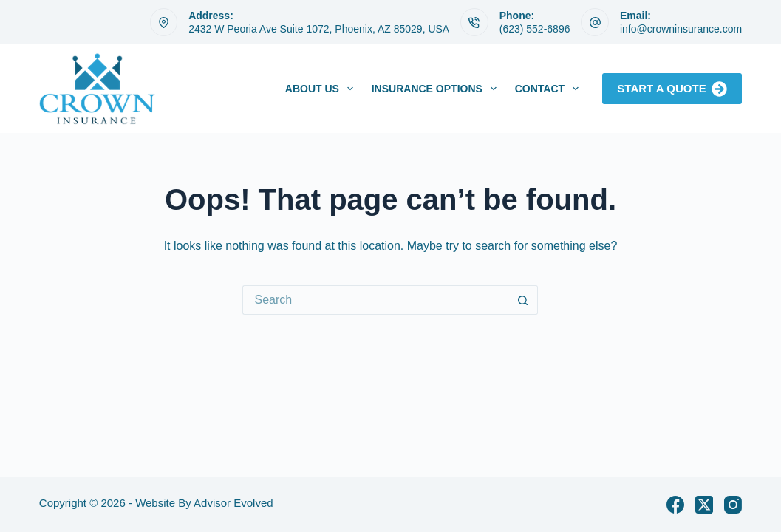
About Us (322, 89)
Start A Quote (672, 89)
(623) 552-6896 (535, 29)
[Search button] (523, 300)
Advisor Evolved (233, 503)
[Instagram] (733, 505)
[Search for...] (375, 300)
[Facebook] (675, 505)
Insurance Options (437, 89)
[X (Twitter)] (704, 505)
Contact (550, 89)
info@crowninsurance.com (681, 29)
